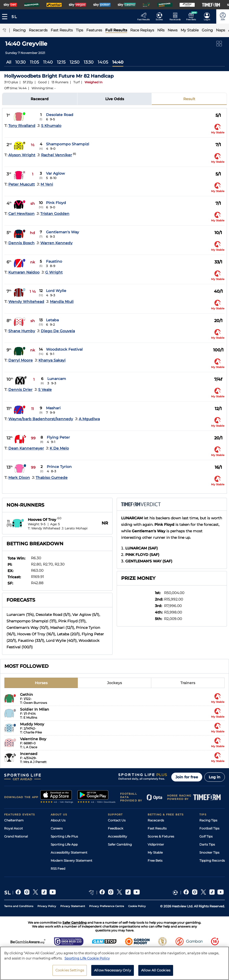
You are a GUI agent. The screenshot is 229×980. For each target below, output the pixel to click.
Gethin (27, 695)
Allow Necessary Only (113, 970)
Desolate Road (60, 115)
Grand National (16, 836)
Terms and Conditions (19, 906)
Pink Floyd (56, 203)
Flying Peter (58, 437)
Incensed (29, 754)
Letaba (52, 320)
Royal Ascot (14, 828)
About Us (58, 820)
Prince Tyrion (59, 467)
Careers (57, 828)
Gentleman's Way (63, 232)
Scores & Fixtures (161, 836)
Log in (215, 777)
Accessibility (117, 836)
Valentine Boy (33, 739)
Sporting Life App (64, 844)
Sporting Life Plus (64, 836)
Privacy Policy (47, 906)
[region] (115, 963)
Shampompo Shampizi (68, 144)
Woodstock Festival (64, 349)
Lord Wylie (56, 291)
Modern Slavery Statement (71, 860)
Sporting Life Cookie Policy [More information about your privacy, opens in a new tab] (87, 958)
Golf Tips (206, 836)
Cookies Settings (70, 970)
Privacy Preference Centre (107, 906)
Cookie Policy (137, 906)
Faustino (54, 261)
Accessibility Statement (69, 852)
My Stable (155, 852)
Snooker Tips (209, 852)
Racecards (156, 820)
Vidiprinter (156, 844)
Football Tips (209, 828)
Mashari (53, 408)
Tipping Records (212, 860)
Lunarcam (57, 379)
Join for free (187, 777)
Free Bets (155, 860)
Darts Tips (207, 844)
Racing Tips (208, 820)
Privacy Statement (73, 906)
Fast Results (157, 828)
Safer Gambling (120, 844)
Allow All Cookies (156, 970)
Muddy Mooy (32, 724)
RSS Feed (58, 869)
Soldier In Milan (35, 709)
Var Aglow (55, 173)
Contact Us (117, 820)
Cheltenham (14, 820)
